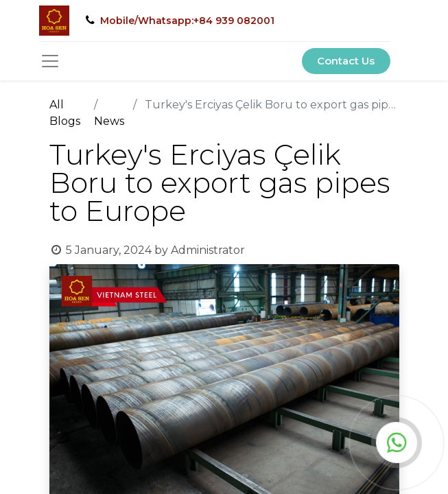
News (109, 121)
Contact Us (346, 61)
